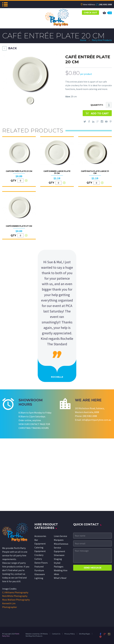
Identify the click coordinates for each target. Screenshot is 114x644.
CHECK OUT (90, 13)
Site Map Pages (84, 634)
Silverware (59, 555)
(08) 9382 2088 (105, 4)
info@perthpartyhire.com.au (96, 420)
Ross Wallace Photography (16, 600)
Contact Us (56, 634)
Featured (39, 567)
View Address (89, 4)
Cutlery (38, 559)
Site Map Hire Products (34, 636)
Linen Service (60, 536)
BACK (12, 48)
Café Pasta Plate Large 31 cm (95, 172)
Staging (58, 559)
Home (83, 40)
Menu (5, 4)
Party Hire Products (102, 40)
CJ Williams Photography (15, 592)
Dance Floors (41, 563)
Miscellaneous (61, 544)
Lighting (39, 578)
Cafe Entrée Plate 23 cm (19, 171)
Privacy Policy (70, 634)
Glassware (40, 574)
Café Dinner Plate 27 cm (19, 226)
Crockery (39, 555)
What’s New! (60, 578)
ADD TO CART (100, 113)
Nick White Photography (15, 596)
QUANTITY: (97, 105)
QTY (13, 181)
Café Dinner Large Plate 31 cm (57, 172)
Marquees (59, 540)
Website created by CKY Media (37, 634)
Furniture (39, 570)
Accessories (40, 536)
